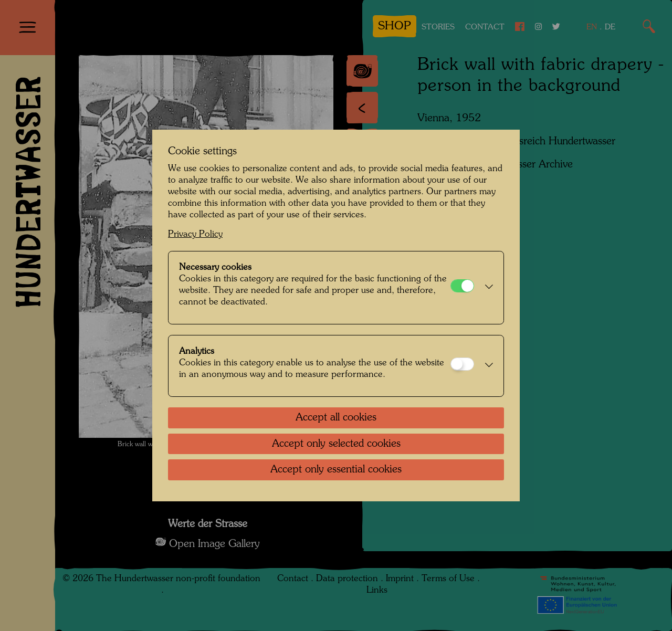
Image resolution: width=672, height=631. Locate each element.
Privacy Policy (195, 234)
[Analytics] (462, 364)
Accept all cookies (336, 418)
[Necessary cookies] (462, 286)
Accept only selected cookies (336, 444)
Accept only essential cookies (336, 470)
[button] (486, 288)
